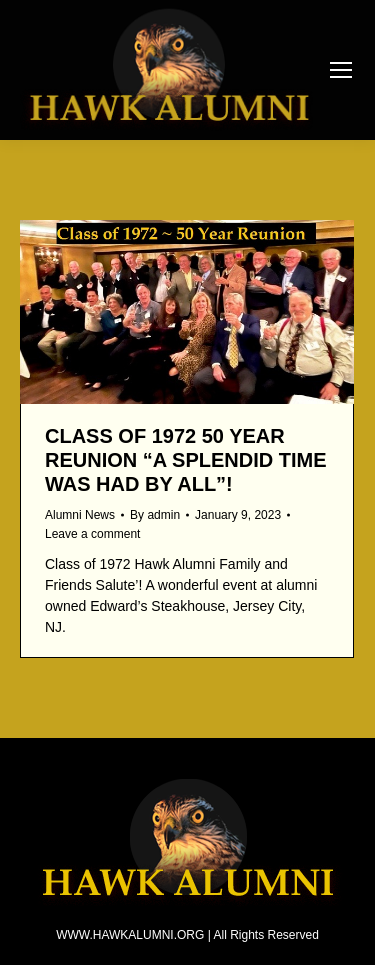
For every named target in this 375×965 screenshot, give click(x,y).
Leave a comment (92, 534)
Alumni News (80, 515)
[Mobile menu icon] (341, 70)
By (155, 515)
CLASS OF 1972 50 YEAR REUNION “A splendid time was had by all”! (186, 460)
